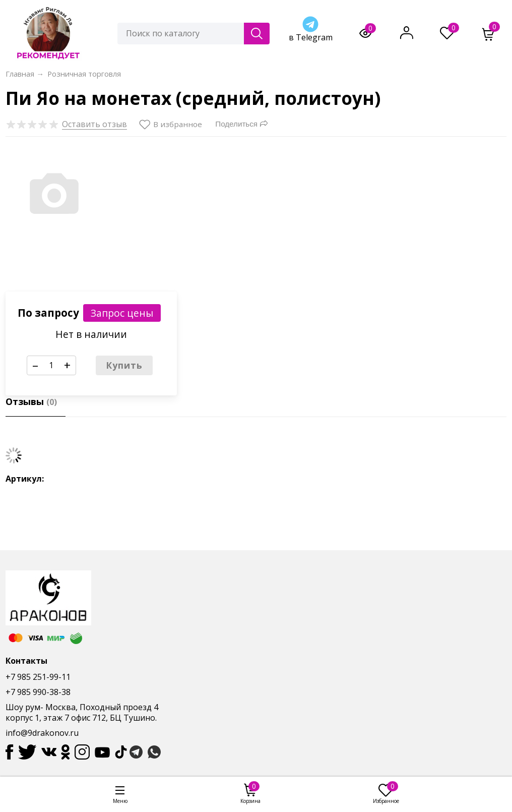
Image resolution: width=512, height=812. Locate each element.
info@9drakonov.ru (42, 733)
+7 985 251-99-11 (38, 677)
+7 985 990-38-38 (38, 692)
